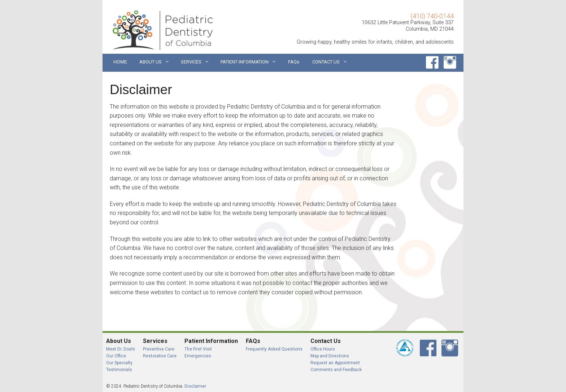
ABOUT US (151, 62)
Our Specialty (119, 363)
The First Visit (198, 349)
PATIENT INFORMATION (245, 62)
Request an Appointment (335, 363)
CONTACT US (326, 62)
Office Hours (323, 349)
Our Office (116, 356)
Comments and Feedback (336, 370)
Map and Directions (330, 356)
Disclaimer (195, 386)
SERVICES (191, 62)
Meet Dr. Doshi (121, 349)
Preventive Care (159, 349)
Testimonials (119, 370)
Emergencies (198, 356)
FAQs (294, 62)
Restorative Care (160, 356)
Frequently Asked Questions (274, 349)
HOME (120, 62)
